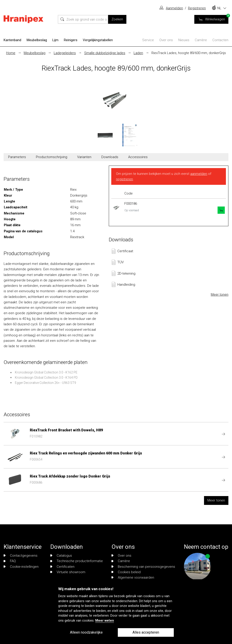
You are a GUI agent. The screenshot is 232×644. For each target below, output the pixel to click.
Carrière (201, 40)
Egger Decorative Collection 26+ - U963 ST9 (45, 383)
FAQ (10, 561)
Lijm (55, 40)
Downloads (110, 157)
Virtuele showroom (68, 572)
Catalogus (61, 556)
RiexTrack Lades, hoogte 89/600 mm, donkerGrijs (189, 53)
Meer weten (105, 621)
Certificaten (62, 567)
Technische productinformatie (77, 561)
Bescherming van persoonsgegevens (143, 567)
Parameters (17, 157)
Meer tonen (220, 295)
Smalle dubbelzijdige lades (105, 53)
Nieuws (184, 40)
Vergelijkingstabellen (98, 40)
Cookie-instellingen (21, 567)
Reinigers (71, 40)
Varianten (84, 157)
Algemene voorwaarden (133, 577)
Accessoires (138, 157)
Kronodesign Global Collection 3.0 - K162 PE (46, 372)
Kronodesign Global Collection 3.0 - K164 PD (46, 378)
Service (148, 40)
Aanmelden (174, 8)
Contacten (220, 40)
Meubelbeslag (37, 40)
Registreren (197, 8)
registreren (124, 179)
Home (11, 53)
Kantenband (12, 40)
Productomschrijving (52, 157)
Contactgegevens (21, 556)
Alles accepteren (146, 632)
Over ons (166, 40)
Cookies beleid (126, 572)
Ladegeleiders (65, 53)
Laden (138, 53)
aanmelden (199, 174)
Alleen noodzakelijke (86, 632)
